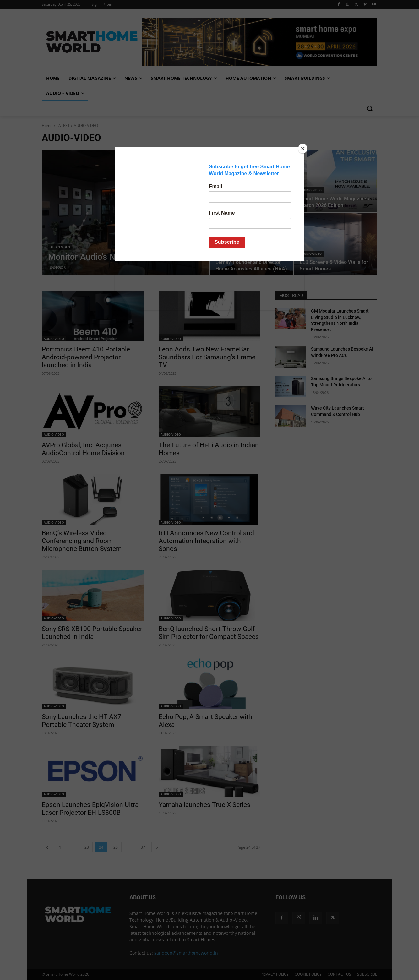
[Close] (303, 149)
